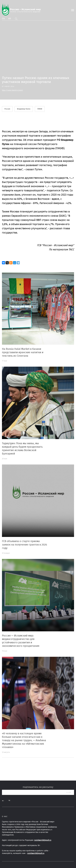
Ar (10, 19)
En (3, 19)
